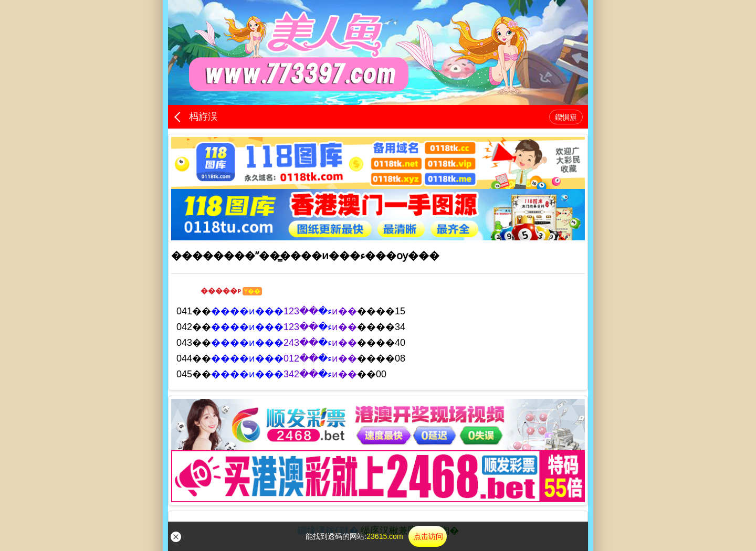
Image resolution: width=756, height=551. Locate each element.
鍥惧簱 (566, 117)
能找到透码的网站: (376, 536)
